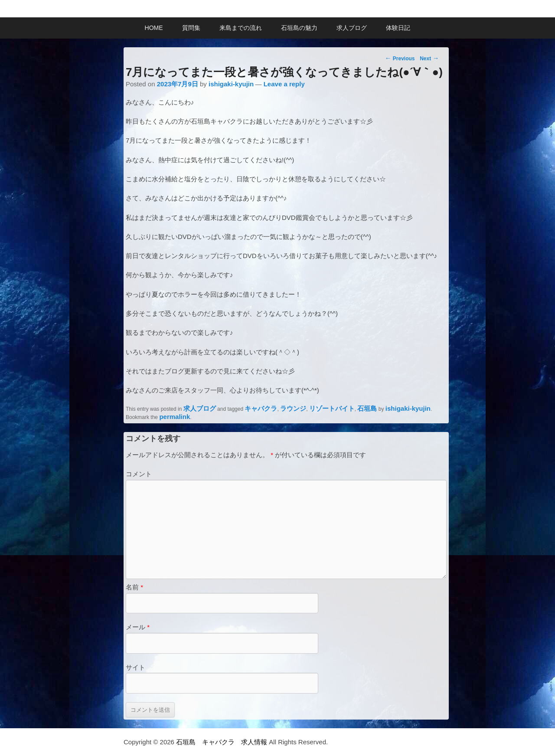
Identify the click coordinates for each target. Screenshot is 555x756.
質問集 (191, 28)
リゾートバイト (332, 408)
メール (138, 627)
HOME (154, 28)
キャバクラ (261, 408)
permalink (175, 417)
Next (429, 58)
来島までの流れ (241, 28)
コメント (139, 474)
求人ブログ (352, 28)
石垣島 (367, 408)
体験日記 (398, 28)
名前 (134, 587)
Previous (400, 58)
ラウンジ (293, 408)
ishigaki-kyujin (231, 84)
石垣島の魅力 (299, 28)
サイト (135, 667)
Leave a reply (284, 84)
